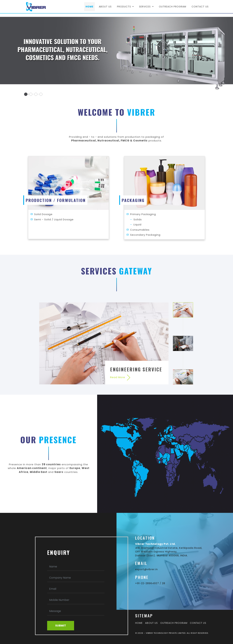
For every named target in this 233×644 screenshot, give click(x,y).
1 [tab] (183, 310)
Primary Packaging (143, 214)
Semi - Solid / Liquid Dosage (54, 219)
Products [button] (124, 8)
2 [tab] (183, 343)
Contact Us (200, 8)
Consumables (140, 230)
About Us (105, 8)
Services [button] (145, 8)
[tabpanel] (116, 56)
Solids (138, 219)
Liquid (137, 224)
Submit (61, 626)
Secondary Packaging (145, 235)
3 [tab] (183, 377)
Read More (118, 377)
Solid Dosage (43, 214)
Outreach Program (173, 8)
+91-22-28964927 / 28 (150, 583)
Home (90, 8)
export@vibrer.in (147, 569)
